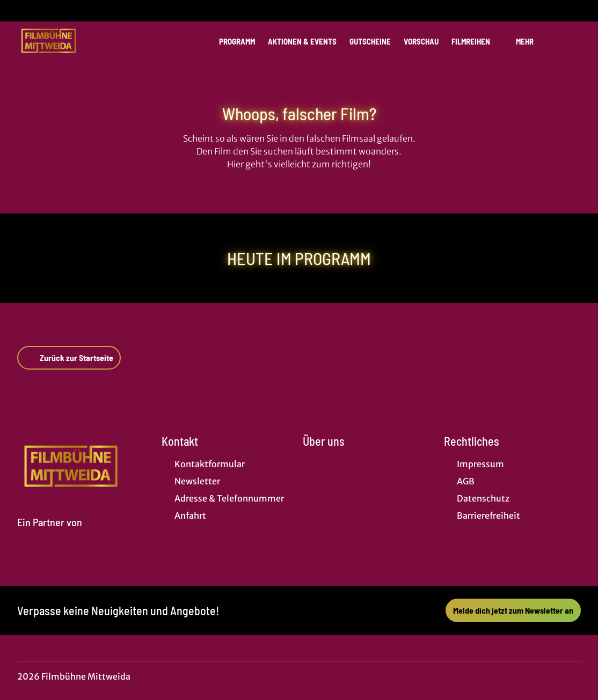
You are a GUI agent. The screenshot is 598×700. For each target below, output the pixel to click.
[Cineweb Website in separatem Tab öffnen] (50, 535)
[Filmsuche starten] (570, 41)
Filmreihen (477, 41)
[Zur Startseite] (92, 41)
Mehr (531, 41)
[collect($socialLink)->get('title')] (19, 11)
